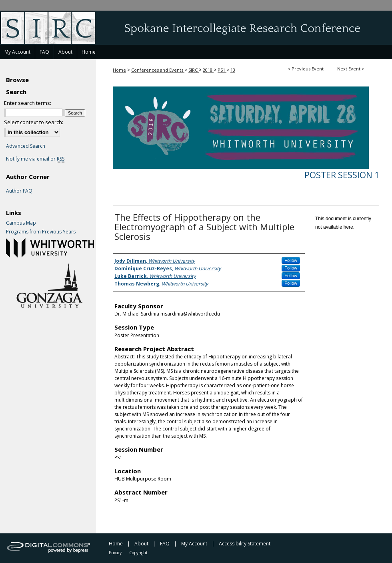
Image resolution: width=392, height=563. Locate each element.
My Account (194, 544)
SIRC (194, 70)
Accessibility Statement (245, 544)
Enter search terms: (28, 103)
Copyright (138, 553)
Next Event (349, 69)
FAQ (165, 544)
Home (119, 70)
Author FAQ (19, 191)
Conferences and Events (158, 70)
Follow (291, 260)
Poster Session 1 (342, 175)
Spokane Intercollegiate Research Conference (196, 28)
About (141, 544)
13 (233, 70)
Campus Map (21, 223)
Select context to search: (34, 122)
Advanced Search (26, 146)
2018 (208, 70)
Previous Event (308, 69)
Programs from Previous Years (41, 232)
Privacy (115, 553)
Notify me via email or (35, 159)
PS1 (222, 70)
